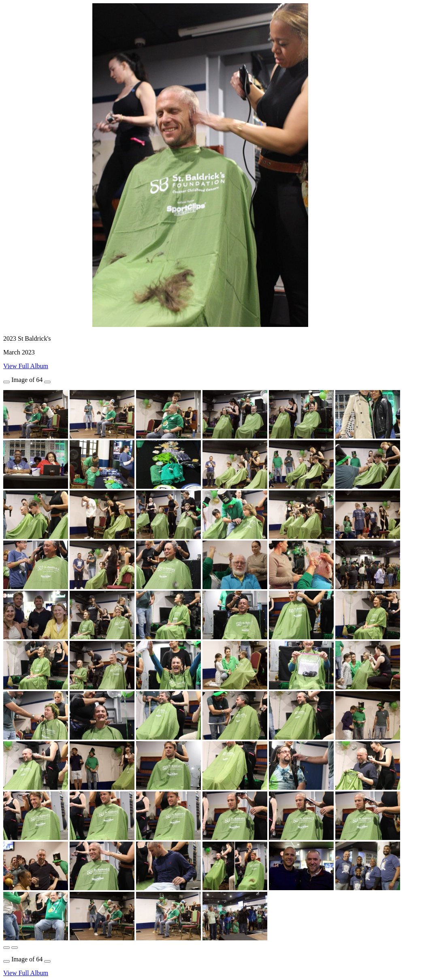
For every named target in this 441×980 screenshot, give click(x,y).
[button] (6, 948)
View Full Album (26, 366)
